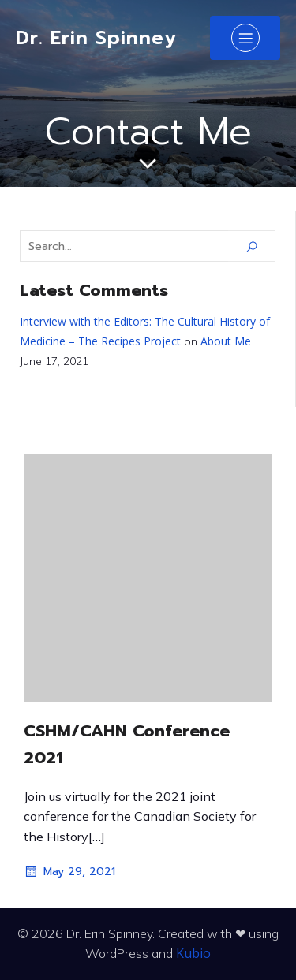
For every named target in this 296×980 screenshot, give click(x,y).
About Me (226, 341)
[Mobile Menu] (245, 38)
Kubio (193, 953)
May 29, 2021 (69, 872)
